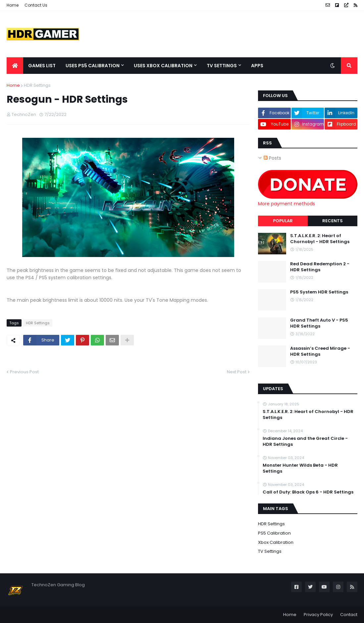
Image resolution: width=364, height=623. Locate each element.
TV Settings (270, 551)
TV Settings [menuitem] (222, 66)
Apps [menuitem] (257, 66)
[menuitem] (15, 66)
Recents (333, 221)
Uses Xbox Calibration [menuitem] (163, 66)
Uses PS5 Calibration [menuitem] (93, 66)
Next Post (237, 372)
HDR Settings (37, 85)
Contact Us (36, 5)
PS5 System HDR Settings (319, 292)
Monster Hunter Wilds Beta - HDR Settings (300, 468)
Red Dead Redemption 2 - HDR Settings (320, 267)
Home (13, 5)
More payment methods (286, 204)
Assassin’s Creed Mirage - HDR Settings (320, 351)
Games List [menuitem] (42, 66)
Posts (272, 158)
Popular (283, 221)
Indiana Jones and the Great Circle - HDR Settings (305, 441)
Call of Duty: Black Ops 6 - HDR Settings (308, 492)
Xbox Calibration (276, 542)
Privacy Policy (318, 615)
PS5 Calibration (274, 533)
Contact (349, 615)
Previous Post (24, 372)
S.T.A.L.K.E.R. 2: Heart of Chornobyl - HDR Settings (320, 239)
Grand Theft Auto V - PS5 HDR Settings (319, 323)
